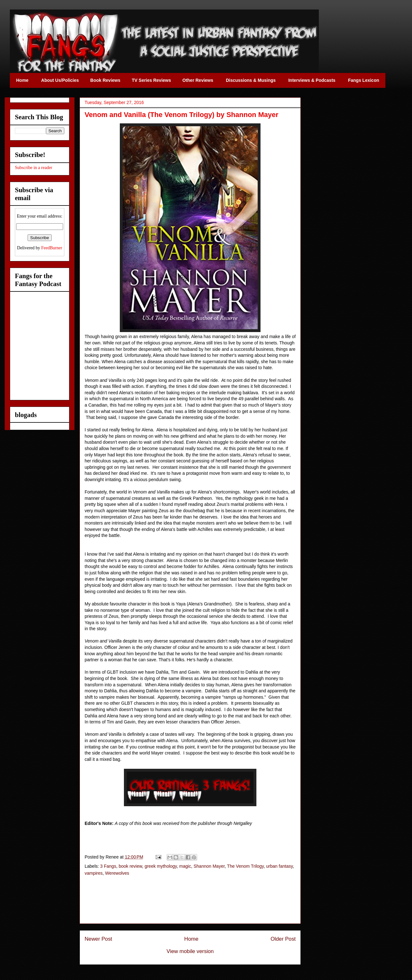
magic (185, 866)
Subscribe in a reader (34, 168)
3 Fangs (108, 866)
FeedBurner (52, 248)
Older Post (283, 939)
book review (130, 866)
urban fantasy (280, 866)
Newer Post (98, 939)
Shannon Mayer (209, 866)
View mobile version (190, 951)
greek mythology (161, 866)
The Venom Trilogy (245, 866)
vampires (94, 873)
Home (191, 939)
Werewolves (117, 873)
